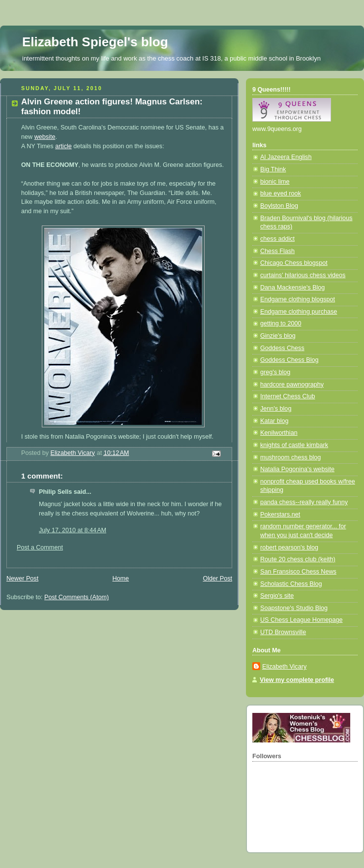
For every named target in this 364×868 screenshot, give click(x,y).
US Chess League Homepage (302, 620)
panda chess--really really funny (304, 502)
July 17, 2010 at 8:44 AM (73, 530)
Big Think (273, 169)
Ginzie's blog (278, 336)
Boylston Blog (279, 206)
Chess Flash (277, 251)
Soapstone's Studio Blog (294, 608)
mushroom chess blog (290, 457)
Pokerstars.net (280, 514)
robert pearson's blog (289, 547)
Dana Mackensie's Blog (292, 288)
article (63, 146)
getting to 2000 (281, 323)
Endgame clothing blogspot (298, 299)
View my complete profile (297, 680)
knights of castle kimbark (294, 445)
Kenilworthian (279, 433)
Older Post (217, 579)
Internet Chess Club (288, 396)
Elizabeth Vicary (284, 667)
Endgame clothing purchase (299, 312)
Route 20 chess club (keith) (298, 559)
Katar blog (274, 421)
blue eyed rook (281, 193)
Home (121, 579)
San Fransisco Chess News (298, 572)
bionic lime (275, 182)
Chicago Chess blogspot (294, 263)
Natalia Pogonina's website (297, 469)
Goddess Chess (282, 348)
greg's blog (275, 372)
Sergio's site (277, 596)
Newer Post (22, 579)
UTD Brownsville (283, 632)
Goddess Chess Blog (289, 360)
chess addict (277, 239)
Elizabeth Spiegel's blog (95, 42)
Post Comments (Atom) (76, 597)
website (45, 137)
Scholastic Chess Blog (291, 584)
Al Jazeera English (286, 157)
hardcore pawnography (292, 385)
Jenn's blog (276, 409)
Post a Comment (40, 547)
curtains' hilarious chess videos (303, 275)
